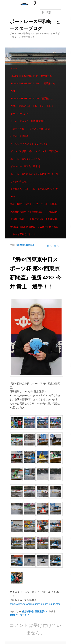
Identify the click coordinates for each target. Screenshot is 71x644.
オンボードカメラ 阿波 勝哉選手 (29, 121)
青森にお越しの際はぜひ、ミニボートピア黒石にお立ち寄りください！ (34, 231)
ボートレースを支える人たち (25, 159)
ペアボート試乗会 (20, 136)
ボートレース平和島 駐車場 (25, 166)
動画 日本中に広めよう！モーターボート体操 (33, 204)
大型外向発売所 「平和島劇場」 (27, 212)
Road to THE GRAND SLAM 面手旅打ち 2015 (34, 87)
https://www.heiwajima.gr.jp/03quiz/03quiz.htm (35, 604)
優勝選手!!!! (41, 612)
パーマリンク (23, 615)
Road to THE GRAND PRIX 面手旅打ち (31, 76)
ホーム (14, 68)
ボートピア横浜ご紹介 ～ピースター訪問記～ (34, 151)
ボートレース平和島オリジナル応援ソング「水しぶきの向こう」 (34, 178)
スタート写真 (17, 129)
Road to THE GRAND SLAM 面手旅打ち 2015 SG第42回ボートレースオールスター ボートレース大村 (34, 106)
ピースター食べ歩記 (40, 129)
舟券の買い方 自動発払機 (43, 219)
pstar (12, 615)
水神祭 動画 (17, 219)
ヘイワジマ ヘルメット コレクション (29, 144)
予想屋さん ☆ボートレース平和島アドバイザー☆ (34, 193)
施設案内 (53, 212)
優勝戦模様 (28, 612)
